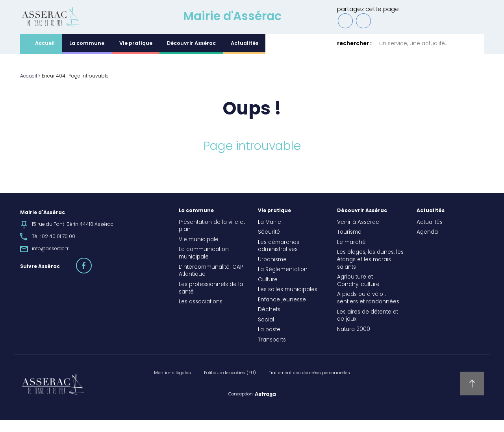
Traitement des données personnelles (309, 385)
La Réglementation (283, 282)
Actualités (245, 55)
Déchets (269, 322)
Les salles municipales (288, 302)
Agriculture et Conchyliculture (358, 293)
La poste (269, 342)
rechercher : (354, 56)
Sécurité (269, 244)
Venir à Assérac (358, 234)
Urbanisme (272, 272)
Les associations (201, 314)
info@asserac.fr (50, 261)
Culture (268, 292)
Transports (272, 352)
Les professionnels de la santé (211, 300)
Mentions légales (172, 385)
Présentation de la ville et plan (212, 238)
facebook (91, 274)
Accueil (45, 55)
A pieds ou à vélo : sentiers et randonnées (368, 311)
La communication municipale (204, 266)
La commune (87, 55)
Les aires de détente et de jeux (368, 328)
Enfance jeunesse (282, 312)
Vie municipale (199, 252)
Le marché (351, 255)
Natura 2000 (354, 342)
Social (266, 332)
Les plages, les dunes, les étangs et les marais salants (370, 272)
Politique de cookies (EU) (230, 385)
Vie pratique (136, 55)
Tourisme (349, 244)
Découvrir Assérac (191, 55)
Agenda (427, 244)
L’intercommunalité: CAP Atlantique (211, 283)
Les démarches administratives (279, 258)
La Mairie (270, 234)
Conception (241, 406)
